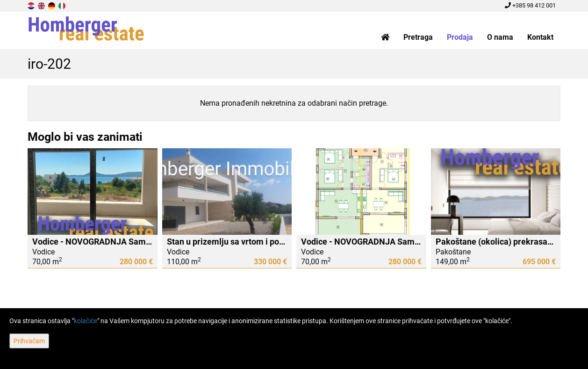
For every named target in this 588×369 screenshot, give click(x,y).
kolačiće (86, 321)
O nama (500, 37)
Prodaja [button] (460, 37)
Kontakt (540, 37)
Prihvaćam (29, 341)
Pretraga (418, 37)
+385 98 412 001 (530, 5)
